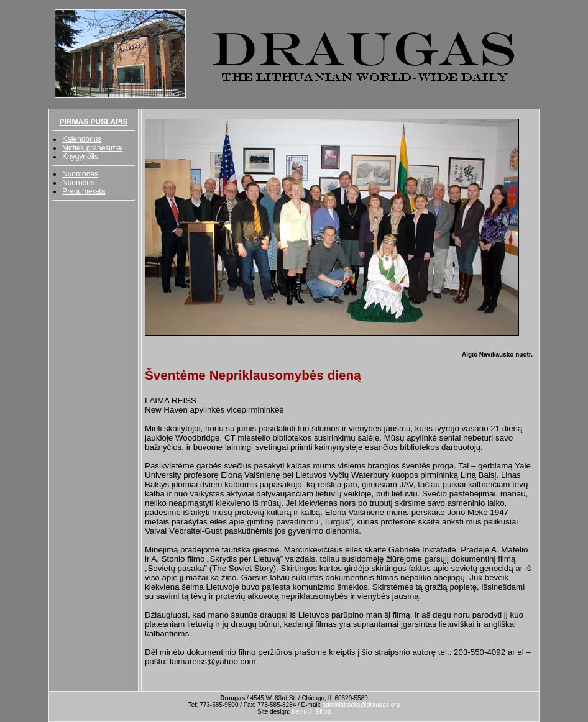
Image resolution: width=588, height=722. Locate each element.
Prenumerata (84, 191)
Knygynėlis (80, 157)
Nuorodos (78, 183)
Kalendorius (82, 139)
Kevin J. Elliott (311, 712)
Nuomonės (80, 174)
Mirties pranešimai (92, 148)
